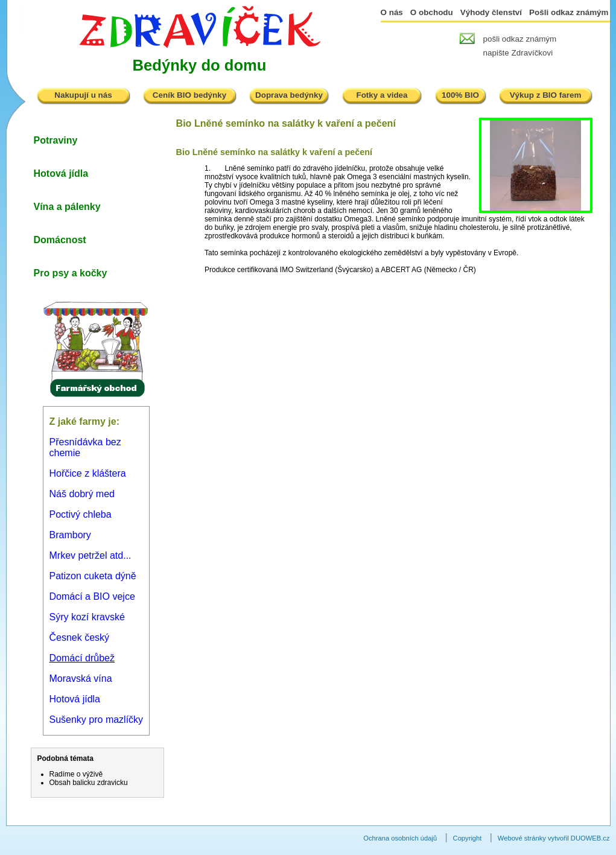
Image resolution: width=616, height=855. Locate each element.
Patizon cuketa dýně (93, 576)
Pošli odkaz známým (569, 12)
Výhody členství (491, 12)
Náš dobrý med (82, 494)
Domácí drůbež (82, 658)
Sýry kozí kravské (87, 617)
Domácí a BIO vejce (92, 596)
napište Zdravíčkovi (518, 53)
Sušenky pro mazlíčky (97, 720)
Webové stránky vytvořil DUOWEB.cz (554, 838)
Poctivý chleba (81, 514)
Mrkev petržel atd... (90, 555)
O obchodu (432, 12)
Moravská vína (81, 679)
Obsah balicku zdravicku (89, 783)
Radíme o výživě (76, 774)
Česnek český (80, 637)
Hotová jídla (75, 699)
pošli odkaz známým (520, 39)
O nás (392, 12)
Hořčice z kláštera (88, 473)
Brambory (70, 535)
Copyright (468, 838)
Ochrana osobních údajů (400, 838)
